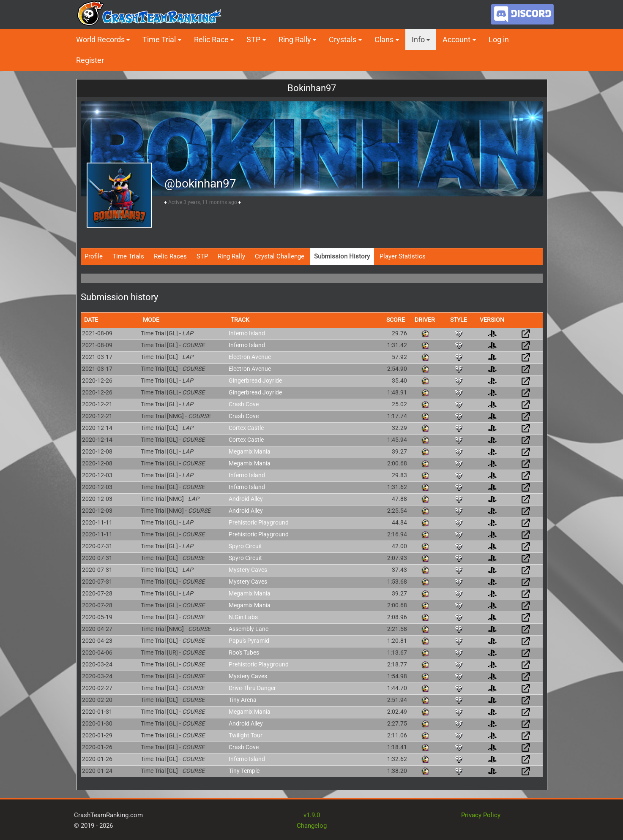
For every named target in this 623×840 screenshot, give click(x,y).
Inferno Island (247, 333)
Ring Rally (295, 39)
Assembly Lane (249, 629)
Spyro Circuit (245, 546)
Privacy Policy (481, 815)
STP (253, 39)
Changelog (312, 826)
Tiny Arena (243, 700)
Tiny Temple (244, 771)
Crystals (343, 39)
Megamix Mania (250, 451)
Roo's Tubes (244, 652)
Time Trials (128, 256)
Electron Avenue (250, 357)
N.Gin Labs (243, 617)
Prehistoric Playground (259, 522)
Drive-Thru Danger (252, 688)
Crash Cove (244, 404)
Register (90, 60)
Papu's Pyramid (249, 641)
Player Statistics (403, 256)
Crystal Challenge (280, 256)
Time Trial (159, 39)
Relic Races (170, 256)
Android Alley (246, 499)
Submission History (342, 256)
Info (418, 39)
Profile (94, 256)
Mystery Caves (248, 570)
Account (456, 39)
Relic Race (211, 39)
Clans (384, 39)
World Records (100, 39)
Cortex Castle (246, 428)
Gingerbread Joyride (255, 381)
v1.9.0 (312, 815)
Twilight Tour (246, 735)
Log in (499, 39)
